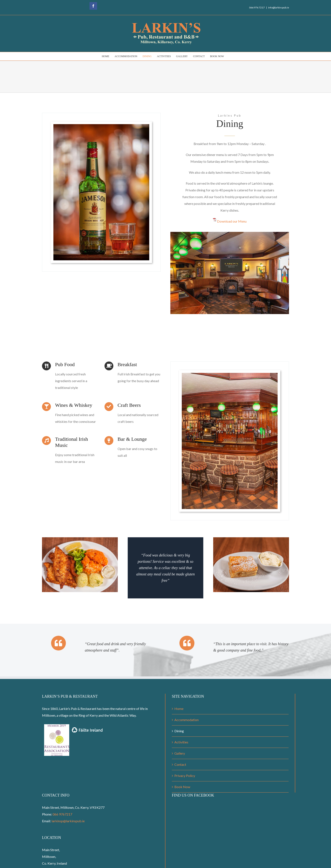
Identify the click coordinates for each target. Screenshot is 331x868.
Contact (180, 764)
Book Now (182, 787)
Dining (179, 731)
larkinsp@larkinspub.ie (68, 821)
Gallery (180, 753)
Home (179, 709)
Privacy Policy (185, 776)
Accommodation (187, 720)
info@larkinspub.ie (279, 7)
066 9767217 (62, 814)
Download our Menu (232, 221)
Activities (181, 742)
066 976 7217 (257, 7)
